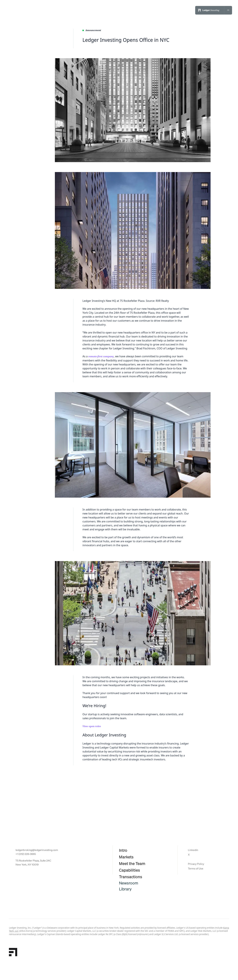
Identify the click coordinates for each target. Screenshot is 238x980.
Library (125, 889)
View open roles (92, 726)
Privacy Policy (196, 864)
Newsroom (129, 883)
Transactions (131, 877)
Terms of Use (196, 868)
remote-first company (101, 356)
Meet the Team (132, 863)
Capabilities (129, 870)
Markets (126, 857)
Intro (123, 850)
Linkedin (193, 850)
